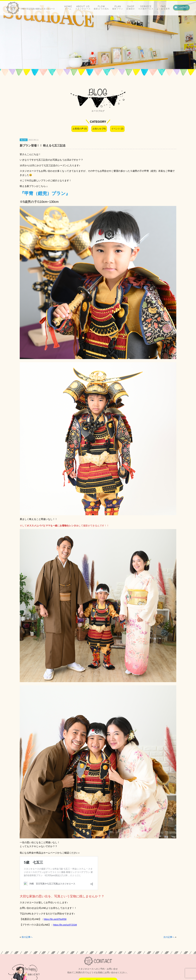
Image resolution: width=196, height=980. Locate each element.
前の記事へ (27, 937)
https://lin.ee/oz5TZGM (65, 925)
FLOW (101, 7)
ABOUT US (83, 7)
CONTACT (181, 7)
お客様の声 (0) (80, 129)
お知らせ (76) (99, 129)
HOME (68, 7)
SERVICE (146, 7)
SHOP (131, 7)
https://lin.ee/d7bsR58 (55, 919)
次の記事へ (169, 937)
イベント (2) (117, 129)
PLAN (118, 7)
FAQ (163, 7)
